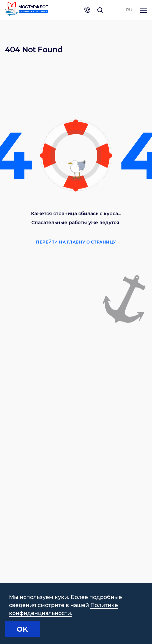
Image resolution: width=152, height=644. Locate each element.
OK (22, 629)
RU (129, 10)
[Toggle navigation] (143, 10)
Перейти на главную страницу (76, 242)
